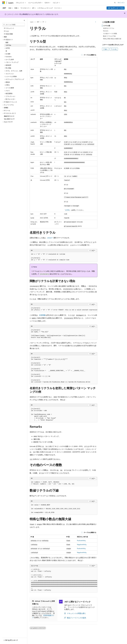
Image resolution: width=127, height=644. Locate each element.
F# (43, 22)
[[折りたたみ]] (24, 20)
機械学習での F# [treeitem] (9, 116)
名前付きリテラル (109, 28)
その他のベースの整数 (110, 33)
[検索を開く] (115, 3)
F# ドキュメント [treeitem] (9, 28)
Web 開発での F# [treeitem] (9, 119)
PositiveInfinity (81, 540)
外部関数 (42, 315)
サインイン (121, 3)
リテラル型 (107, 26)
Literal (49, 238)
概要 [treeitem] (7, 42)
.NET (38, 22)
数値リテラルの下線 (109, 36)
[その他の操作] (96, 22)
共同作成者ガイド (43, 616)
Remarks (106, 31)
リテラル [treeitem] (8, 45)
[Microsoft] (4, 3)
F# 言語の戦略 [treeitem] (8, 34)
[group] (63, 309)
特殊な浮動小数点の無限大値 (112, 39)
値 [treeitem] (6, 51)
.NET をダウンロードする (116, 8)
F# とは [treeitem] (6, 31)
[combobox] (14, 25)
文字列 (67, 210)
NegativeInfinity (82, 544)
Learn (32, 22)
